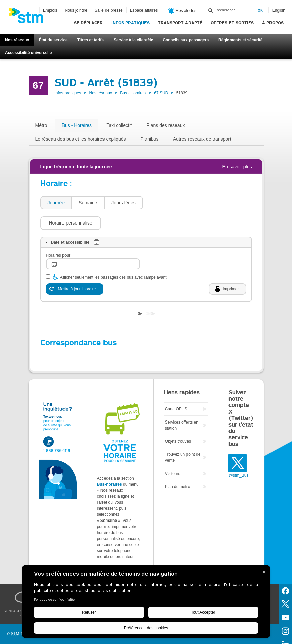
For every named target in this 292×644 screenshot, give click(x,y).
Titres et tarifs (91, 40)
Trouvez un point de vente (183, 437)
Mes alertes (182, 11)
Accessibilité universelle (28, 53)
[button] (177, 203)
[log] (93, 244)
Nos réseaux (17, 40)
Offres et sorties (232, 23)
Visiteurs (173, 453)
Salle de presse (109, 10)
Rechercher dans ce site (211, 10)
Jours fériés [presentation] (123, 203)
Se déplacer (88, 23)
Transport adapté (180, 23)
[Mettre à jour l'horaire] (75, 269)
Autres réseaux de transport (202, 139)
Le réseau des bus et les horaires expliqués (81, 139)
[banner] (29, 18)
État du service (53, 40)
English (279, 10)
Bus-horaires (110, 464)
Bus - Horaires (133, 93)
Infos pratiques (130, 23)
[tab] (56, 203)
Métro (41, 125)
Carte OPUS (176, 389)
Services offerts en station (182, 405)
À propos (273, 23)
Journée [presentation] (56, 203)
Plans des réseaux (165, 125)
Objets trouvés (178, 421)
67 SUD (161, 93)
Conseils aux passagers (186, 40)
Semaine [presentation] (88, 203)
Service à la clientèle (133, 40)
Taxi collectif (119, 125)
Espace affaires (144, 10)
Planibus (150, 139)
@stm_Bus (238, 455)
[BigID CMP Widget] (146, 603)
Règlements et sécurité (240, 40)
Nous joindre (76, 10)
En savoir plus (237, 167)
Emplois (50, 10)
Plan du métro (178, 466)
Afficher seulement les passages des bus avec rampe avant (113, 257)
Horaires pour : (59, 235)
